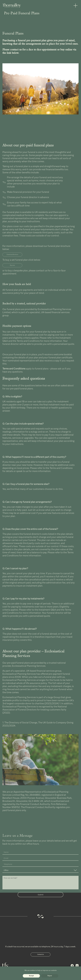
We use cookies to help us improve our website (41, 970)
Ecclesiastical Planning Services (29, 670)
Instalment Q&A (47, 614)
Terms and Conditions (28, 345)
